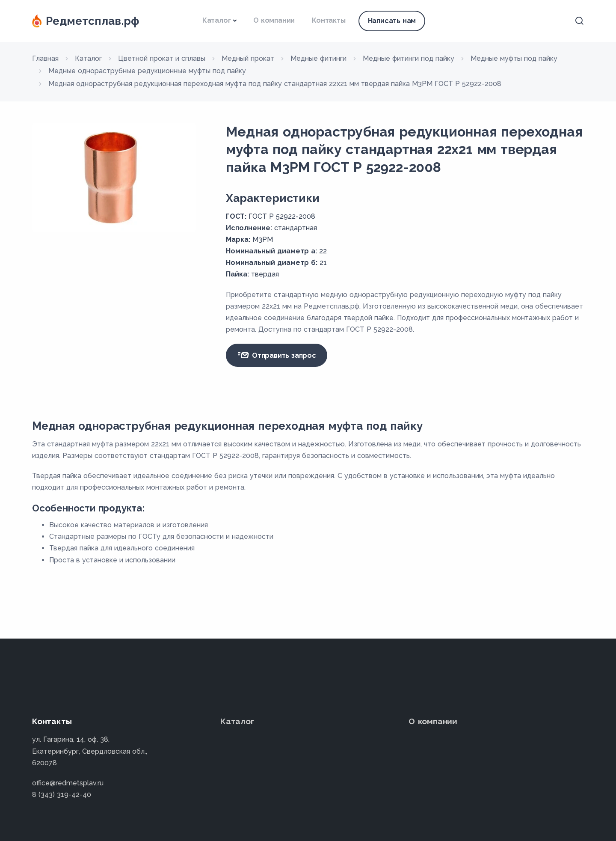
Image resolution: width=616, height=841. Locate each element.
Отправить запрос (276, 355)
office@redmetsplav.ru (68, 783)
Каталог (217, 20)
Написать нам (392, 21)
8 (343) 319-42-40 (62, 795)
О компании (274, 20)
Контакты (329, 20)
